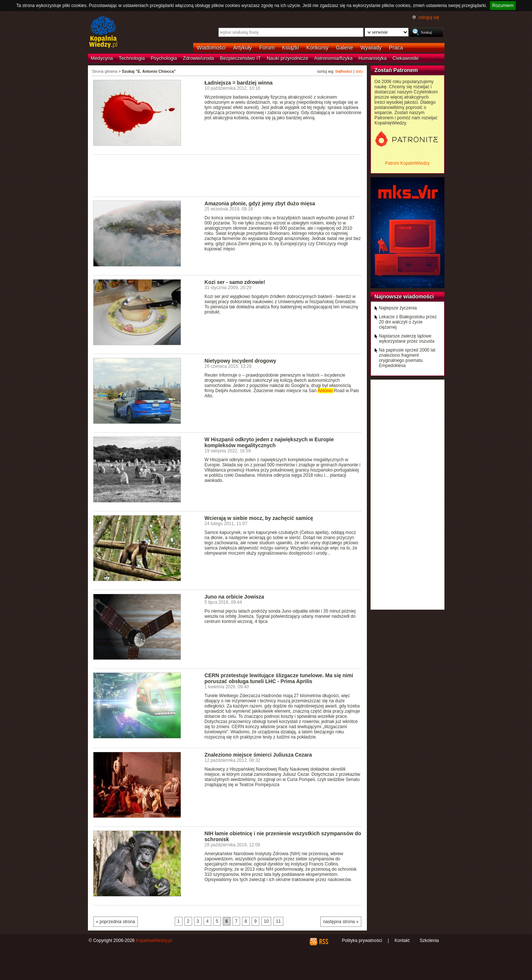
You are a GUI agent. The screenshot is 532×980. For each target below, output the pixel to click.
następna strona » (341, 922)
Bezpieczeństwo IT (240, 58)
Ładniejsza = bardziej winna (239, 83)
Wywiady (371, 48)
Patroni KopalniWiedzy (407, 163)
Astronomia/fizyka (333, 58)
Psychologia (164, 58)
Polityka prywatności (362, 940)
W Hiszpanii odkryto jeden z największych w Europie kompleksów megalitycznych (269, 442)
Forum (267, 48)
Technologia (132, 58)
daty (359, 71)
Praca (396, 48)
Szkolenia (429, 940)
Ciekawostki (406, 58)
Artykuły (243, 48)
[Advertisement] (228, 175)
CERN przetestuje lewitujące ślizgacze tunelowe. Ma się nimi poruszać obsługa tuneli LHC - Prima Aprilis (279, 678)
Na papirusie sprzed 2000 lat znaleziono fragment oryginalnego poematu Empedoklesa (407, 358)
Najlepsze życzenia (398, 308)
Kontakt (402, 940)
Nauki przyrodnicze (287, 58)
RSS (323, 942)
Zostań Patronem (396, 70)
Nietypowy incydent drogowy (241, 361)
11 (278, 921)
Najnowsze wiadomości (404, 297)
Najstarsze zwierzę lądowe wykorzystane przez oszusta (407, 339)
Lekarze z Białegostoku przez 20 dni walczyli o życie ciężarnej (408, 322)
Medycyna (102, 58)
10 (266, 921)
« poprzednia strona (116, 922)
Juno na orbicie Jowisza (234, 597)
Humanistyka (372, 58)
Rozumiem (503, 6)
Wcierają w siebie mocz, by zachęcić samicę (259, 518)
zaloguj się (429, 17)
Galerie (344, 48)
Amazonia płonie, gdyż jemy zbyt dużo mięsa (260, 203)
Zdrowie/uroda (198, 58)
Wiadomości (211, 48)
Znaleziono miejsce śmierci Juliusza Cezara (258, 755)
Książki (291, 48)
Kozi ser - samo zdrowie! (235, 282)
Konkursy (317, 48)
